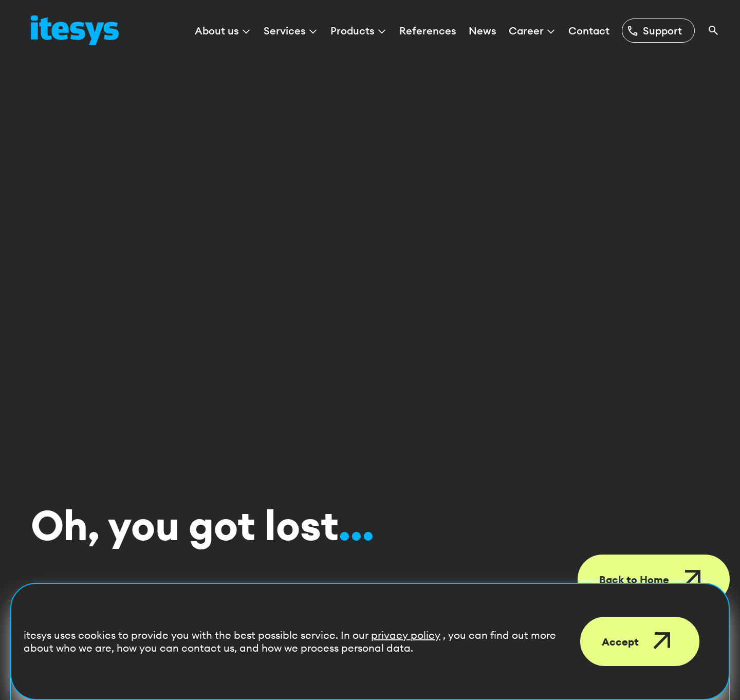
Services (291, 31)
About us (223, 31)
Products (359, 31)
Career (532, 31)
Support (654, 31)
